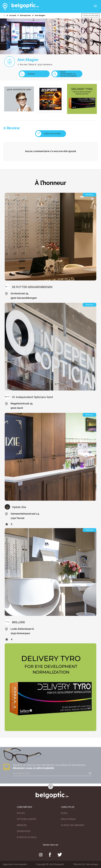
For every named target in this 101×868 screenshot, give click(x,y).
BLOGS (64, 813)
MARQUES (22, 825)
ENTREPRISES (24, 831)
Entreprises (25, 15)
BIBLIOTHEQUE (68, 819)
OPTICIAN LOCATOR (26, 819)
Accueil (13, 15)
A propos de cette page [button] (90, 15)
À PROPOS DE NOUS (27, 837)
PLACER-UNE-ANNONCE (73, 825)
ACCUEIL (21, 813)
